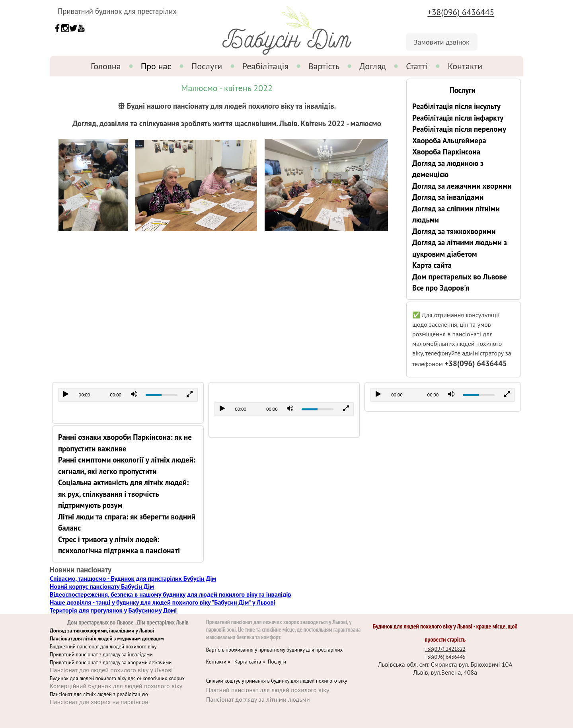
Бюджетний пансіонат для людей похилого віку (103, 647)
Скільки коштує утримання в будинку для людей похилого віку (277, 681)
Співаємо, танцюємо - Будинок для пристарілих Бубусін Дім (133, 578)
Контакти (465, 66)
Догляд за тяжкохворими (454, 231)
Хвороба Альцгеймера (449, 141)
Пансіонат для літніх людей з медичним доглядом (107, 639)
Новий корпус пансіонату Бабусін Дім (102, 586)
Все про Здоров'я (441, 288)
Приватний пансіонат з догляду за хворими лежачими (111, 663)
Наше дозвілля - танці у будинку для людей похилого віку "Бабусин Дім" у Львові (163, 602)
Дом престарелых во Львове (460, 277)
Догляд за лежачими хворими (462, 186)
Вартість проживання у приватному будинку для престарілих (275, 650)
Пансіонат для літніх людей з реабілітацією (99, 694)
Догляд (373, 66)
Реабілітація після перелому (459, 129)
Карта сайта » (251, 662)
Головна (106, 66)
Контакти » (220, 662)
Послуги (207, 66)
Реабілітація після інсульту (456, 106)
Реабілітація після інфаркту (458, 118)
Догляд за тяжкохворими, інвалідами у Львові (102, 631)
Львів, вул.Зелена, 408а (445, 672)
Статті (417, 66)
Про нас (156, 66)
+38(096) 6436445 (461, 12)
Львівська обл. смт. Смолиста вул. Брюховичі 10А (445, 664)
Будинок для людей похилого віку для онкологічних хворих (117, 678)
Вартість (324, 66)
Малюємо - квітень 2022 (227, 88)
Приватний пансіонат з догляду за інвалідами (101, 655)
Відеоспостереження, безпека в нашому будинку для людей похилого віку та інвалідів (171, 594)
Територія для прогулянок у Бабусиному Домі (113, 610)
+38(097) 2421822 (445, 649)
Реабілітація (265, 66)
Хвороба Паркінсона (446, 152)
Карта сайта (432, 265)
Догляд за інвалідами (448, 197)
